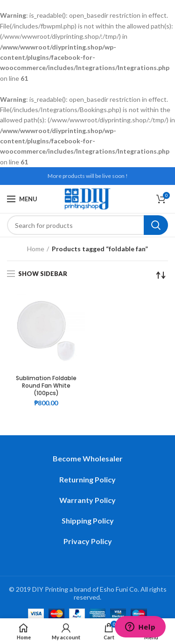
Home (36, 249)
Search (156, 225)
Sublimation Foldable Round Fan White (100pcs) (46, 386)
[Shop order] (161, 275)
